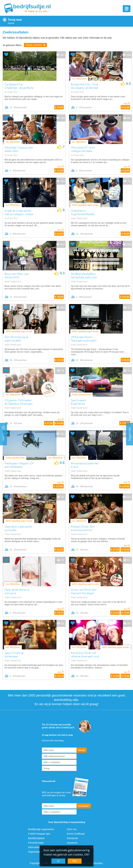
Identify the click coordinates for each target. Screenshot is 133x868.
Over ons (72, 829)
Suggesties (130, 434)
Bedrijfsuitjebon (36, 838)
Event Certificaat (76, 834)
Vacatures (72, 843)
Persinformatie (36, 843)
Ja (58, 861)
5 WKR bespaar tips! (39, 834)
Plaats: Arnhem (35, 45)
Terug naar (15, 20)
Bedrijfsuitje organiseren (41, 829)
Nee (75, 861)
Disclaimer (72, 838)
